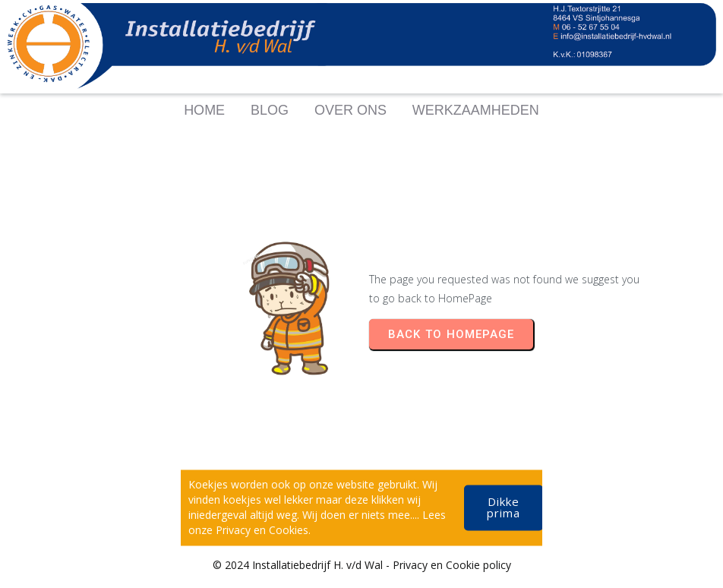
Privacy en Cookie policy (452, 565)
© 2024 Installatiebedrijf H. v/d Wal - (303, 565)
